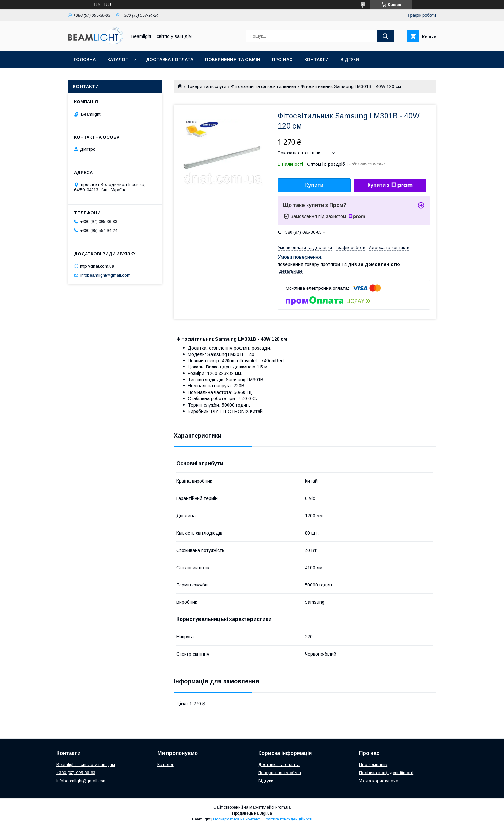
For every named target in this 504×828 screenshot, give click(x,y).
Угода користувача (379, 781)
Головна (85, 60)
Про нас (282, 60)
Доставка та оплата (279, 765)
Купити (314, 185)
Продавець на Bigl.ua (252, 813)
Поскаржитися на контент (236, 819)
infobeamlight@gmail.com (105, 275)
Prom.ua (283, 807)
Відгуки (350, 60)
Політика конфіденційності (386, 773)
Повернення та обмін (233, 60)
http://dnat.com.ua (97, 266)
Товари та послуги (206, 86)
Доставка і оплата (170, 60)
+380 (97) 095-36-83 (76, 773)
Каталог (118, 60)
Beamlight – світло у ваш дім (86, 765)
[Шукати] (386, 36)
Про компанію (373, 765)
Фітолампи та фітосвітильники (264, 86)
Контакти (316, 60)
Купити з (390, 185)
